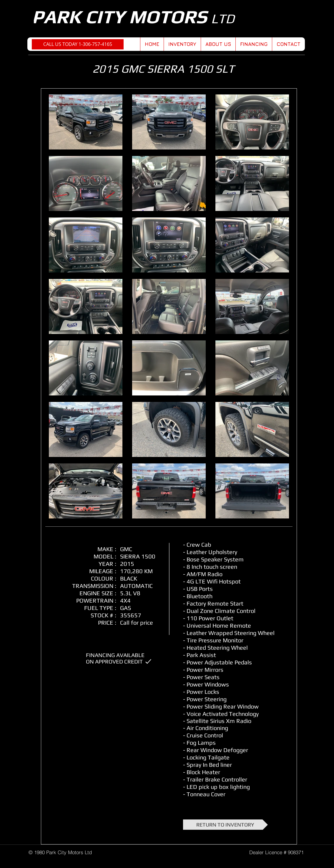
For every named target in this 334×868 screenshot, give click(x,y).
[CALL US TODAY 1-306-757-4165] (78, 44)
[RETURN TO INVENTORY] (225, 825)
